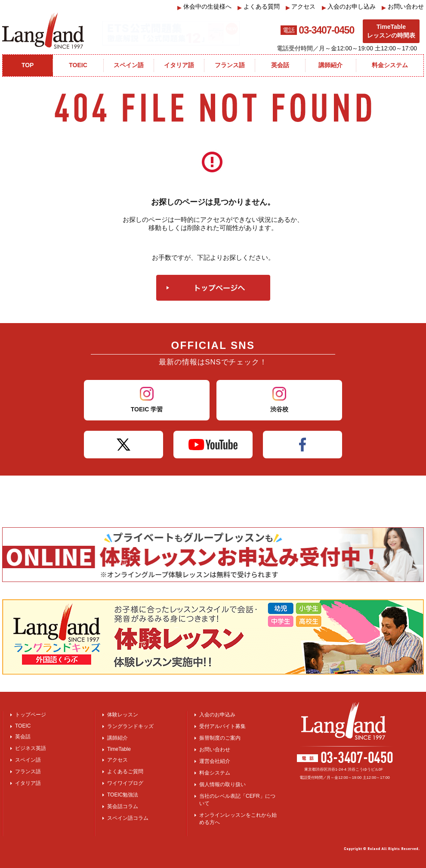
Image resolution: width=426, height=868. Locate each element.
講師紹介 (117, 738)
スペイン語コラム (128, 818)
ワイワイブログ (125, 783)
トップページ (31, 715)
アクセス (301, 7)
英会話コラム (123, 806)
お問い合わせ (403, 7)
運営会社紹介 (215, 761)
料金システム (215, 773)
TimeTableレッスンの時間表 (391, 31)
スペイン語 (28, 760)
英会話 (23, 737)
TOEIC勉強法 (123, 795)
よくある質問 (259, 7)
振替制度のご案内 (220, 738)
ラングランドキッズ (130, 726)
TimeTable (119, 749)
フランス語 (28, 772)
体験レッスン (123, 715)
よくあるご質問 (125, 772)
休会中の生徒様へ (204, 7)
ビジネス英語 (31, 748)
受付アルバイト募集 (222, 726)
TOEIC (23, 726)
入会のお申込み (217, 715)
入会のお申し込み (349, 7)
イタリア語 (28, 783)
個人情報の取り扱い (222, 784)
